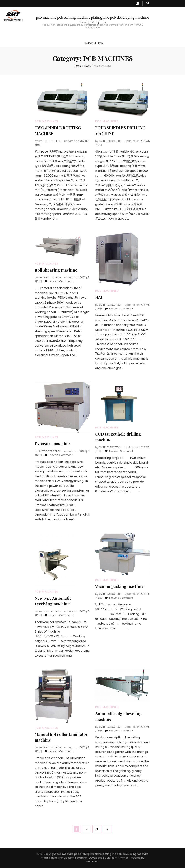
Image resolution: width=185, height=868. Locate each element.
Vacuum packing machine (119, 586)
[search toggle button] (148, 3)
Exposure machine (52, 444)
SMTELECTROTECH (50, 141)
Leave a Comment (61, 281)
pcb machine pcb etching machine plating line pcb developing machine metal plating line (93, 19)
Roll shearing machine (56, 270)
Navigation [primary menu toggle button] (92, 43)
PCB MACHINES (46, 121)
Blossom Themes (118, 858)
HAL (99, 297)
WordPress (92, 861)
